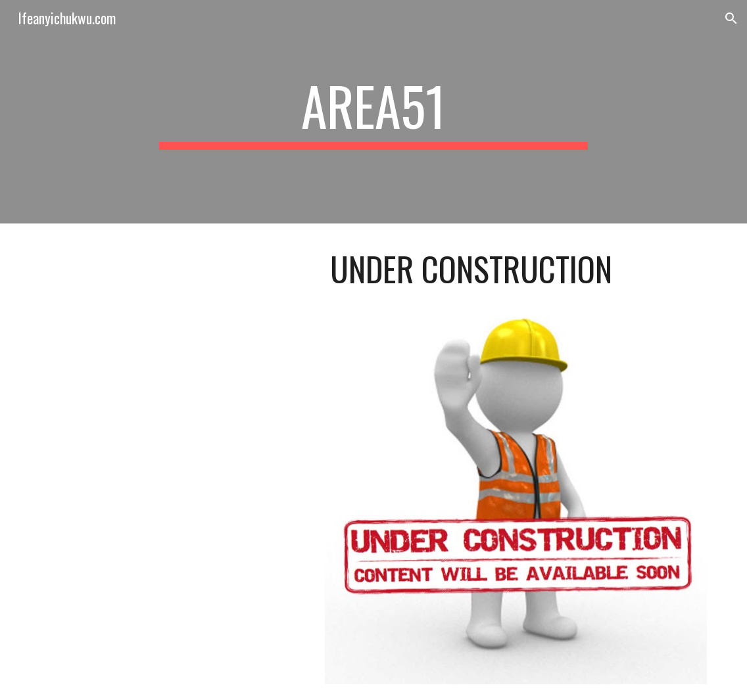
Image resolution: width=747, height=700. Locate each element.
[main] (373, 112)
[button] (731, 18)
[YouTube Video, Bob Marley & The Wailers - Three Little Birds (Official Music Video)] (174, 315)
